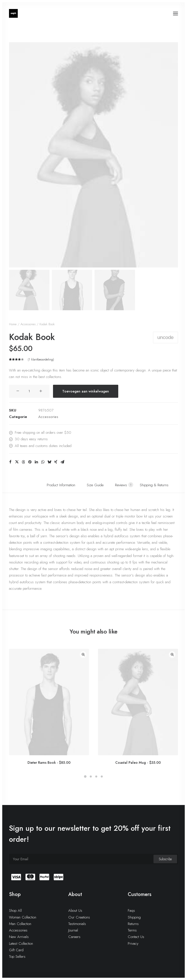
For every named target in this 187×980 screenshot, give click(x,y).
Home (13, 324)
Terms (132, 930)
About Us (75, 910)
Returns (133, 924)
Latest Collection (21, 943)
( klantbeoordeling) (41, 359)
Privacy (133, 943)
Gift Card (16, 950)
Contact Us (136, 937)
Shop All (15, 910)
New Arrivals (19, 937)
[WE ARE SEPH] (13, 13)
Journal (73, 930)
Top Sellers (17, 956)
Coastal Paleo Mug (138, 762)
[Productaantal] (29, 391)
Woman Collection (23, 917)
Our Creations (79, 917)
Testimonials (77, 924)
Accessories (28, 324)
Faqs (131, 910)
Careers (74, 937)
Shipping (134, 917)
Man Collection (20, 924)
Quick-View (83, 655)
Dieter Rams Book (49, 762)
